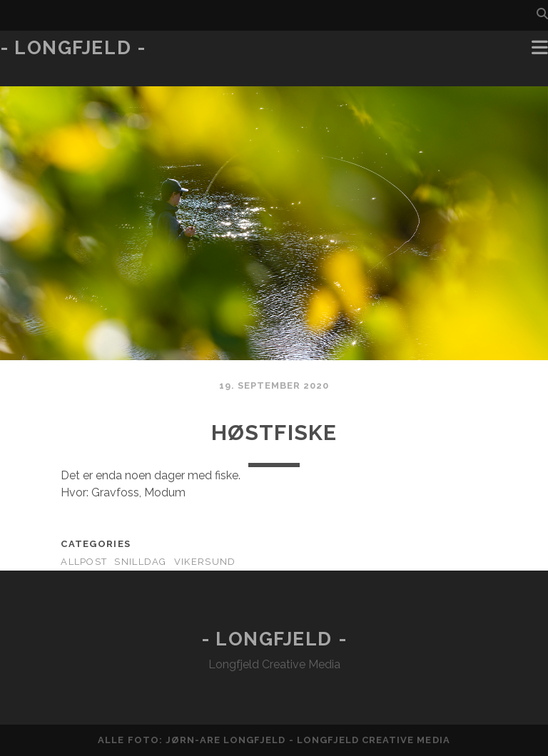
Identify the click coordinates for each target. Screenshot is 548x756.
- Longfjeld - (73, 48)
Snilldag (140, 562)
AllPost (84, 562)
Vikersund (205, 562)
